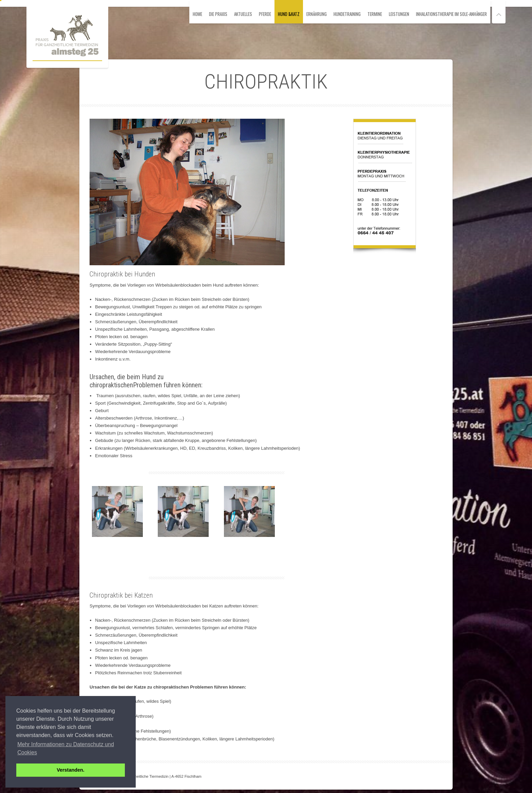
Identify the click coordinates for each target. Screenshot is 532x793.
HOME (197, 14)
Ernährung (317, 14)
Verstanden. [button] (71, 770)
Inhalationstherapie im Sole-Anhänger (451, 14)
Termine (375, 14)
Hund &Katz (289, 14)
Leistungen (399, 14)
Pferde (265, 14)
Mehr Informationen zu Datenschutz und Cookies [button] (66, 748)
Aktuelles (243, 14)
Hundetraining (347, 14)
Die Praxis (218, 14)
